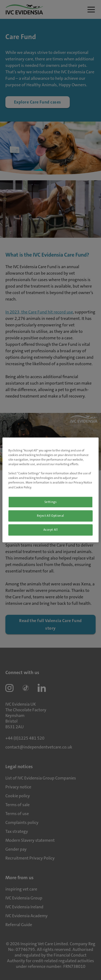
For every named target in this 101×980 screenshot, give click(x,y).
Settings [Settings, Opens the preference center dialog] (51, 502)
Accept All (51, 530)
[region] (50, 490)
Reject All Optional (50, 516)
